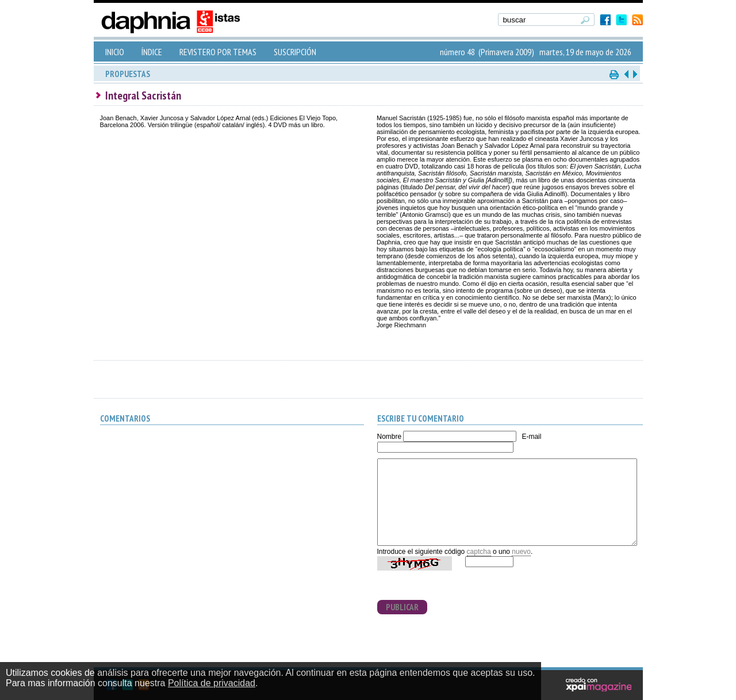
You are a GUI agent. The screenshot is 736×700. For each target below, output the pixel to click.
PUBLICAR (402, 607)
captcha (479, 552)
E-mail (531, 437)
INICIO (115, 52)
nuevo (521, 552)
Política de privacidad (212, 683)
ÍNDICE (152, 52)
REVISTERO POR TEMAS (218, 52)
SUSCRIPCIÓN (295, 52)
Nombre (390, 437)
